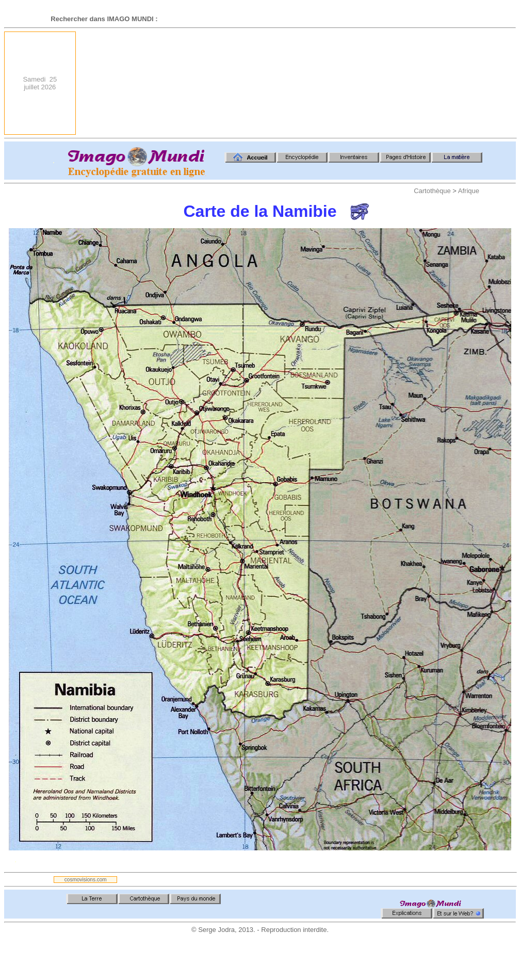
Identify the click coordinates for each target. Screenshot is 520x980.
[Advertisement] (456, 83)
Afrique (469, 191)
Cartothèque (432, 191)
